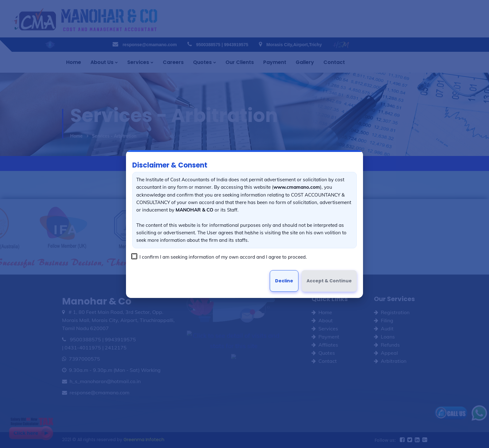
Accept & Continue (329, 281)
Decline (284, 281)
